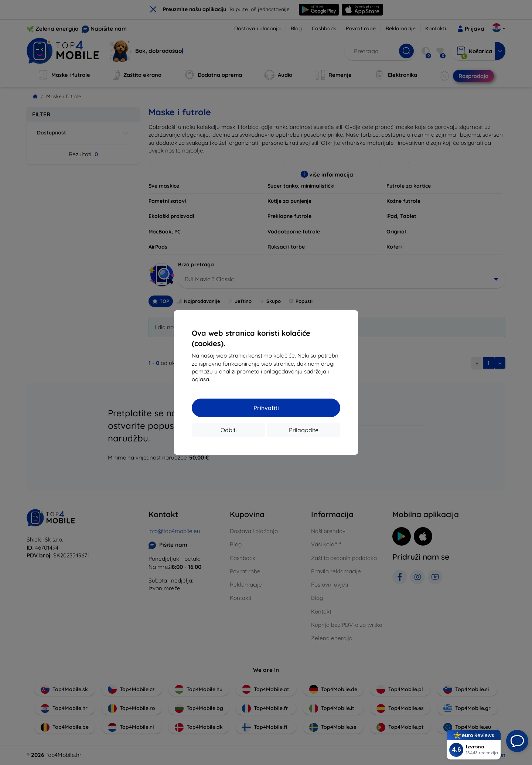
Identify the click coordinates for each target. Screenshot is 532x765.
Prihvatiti (266, 408)
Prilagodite (304, 430)
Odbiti (229, 430)
